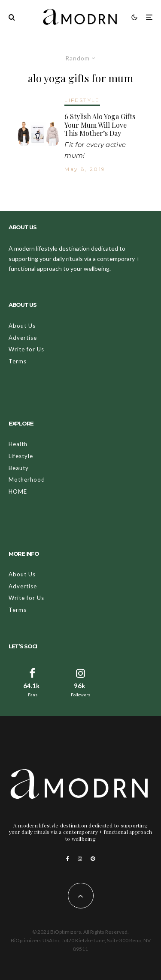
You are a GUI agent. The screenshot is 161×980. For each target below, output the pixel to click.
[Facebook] (68, 859)
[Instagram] (80, 859)
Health (18, 444)
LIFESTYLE (82, 100)
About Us (22, 326)
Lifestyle (21, 456)
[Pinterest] (93, 859)
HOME (18, 491)
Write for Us (26, 349)
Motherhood (27, 480)
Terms (18, 361)
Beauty (19, 468)
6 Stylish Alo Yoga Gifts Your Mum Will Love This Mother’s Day (100, 125)
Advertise (23, 338)
